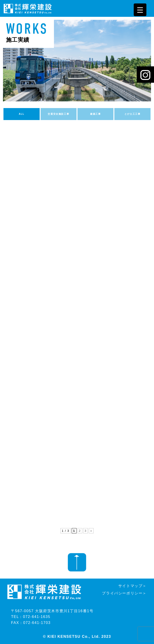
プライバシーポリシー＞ (124, 593)
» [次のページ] (91, 531)
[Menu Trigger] (140, 10)
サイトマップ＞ (132, 586)
